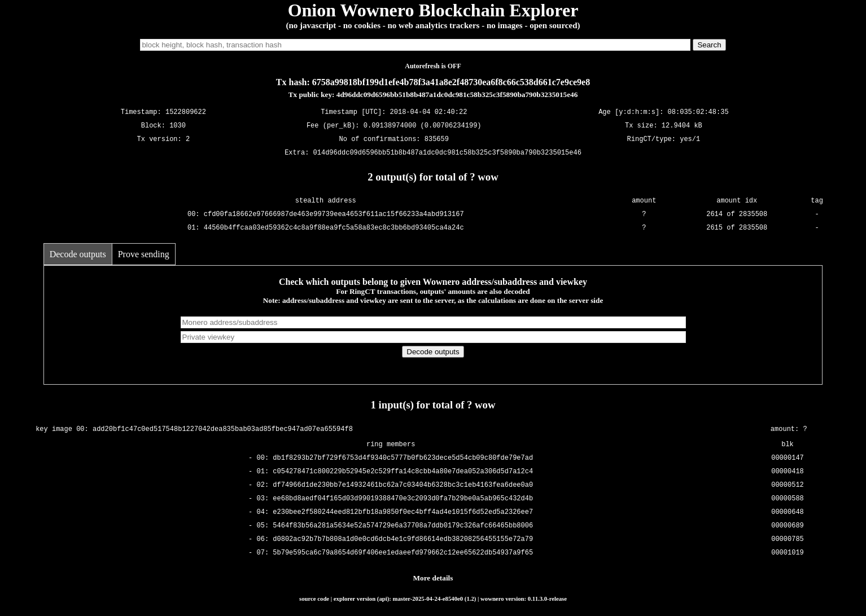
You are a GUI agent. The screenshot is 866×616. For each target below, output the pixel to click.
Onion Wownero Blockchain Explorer (433, 10)
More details (433, 578)
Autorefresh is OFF (433, 66)
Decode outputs (78, 254)
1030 (178, 126)
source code (314, 599)
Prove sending (144, 254)
